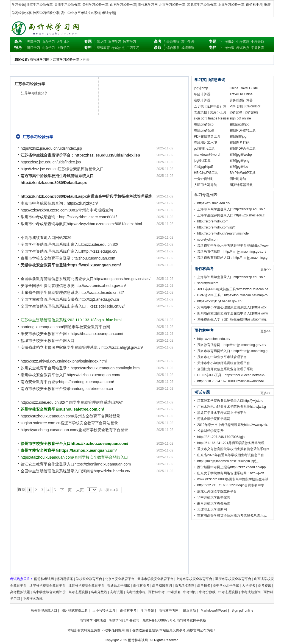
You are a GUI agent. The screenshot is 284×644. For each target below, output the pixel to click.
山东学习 (48, 42)
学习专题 (18, 5)
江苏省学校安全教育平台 (87, 586)
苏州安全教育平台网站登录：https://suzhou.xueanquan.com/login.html (81, 368)
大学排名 (63, 42)
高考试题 (116, 592)
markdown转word (207, 155)
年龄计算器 (202, 94)
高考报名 (204, 586)
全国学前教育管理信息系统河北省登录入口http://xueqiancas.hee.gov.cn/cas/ (86, 279)
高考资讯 (264, 586)
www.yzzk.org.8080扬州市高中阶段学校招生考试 (233, 479)
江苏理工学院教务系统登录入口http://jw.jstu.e (230, 401)
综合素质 (173, 48)
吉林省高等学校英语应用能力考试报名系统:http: (232, 515)
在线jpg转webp (241, 155)
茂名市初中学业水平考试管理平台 (222, 357)
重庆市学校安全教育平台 (233, 579)
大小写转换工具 (104, 610)
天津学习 (34, 42)
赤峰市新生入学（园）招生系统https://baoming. (232, 319)
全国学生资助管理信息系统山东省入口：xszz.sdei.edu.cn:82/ (73, 306)
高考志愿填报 (78, 592)
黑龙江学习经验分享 (202, 5)
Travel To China (241, 94)
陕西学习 (130, 42)
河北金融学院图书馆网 (214, 419)
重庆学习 (115, 42)
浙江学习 (34, 48)
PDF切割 (236, 106)
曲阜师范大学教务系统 (214, 503)
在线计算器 (202, 100)
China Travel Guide (244, 88)
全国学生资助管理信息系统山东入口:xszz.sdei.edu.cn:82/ (69, 244)
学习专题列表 (206, 195)
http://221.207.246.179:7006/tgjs (221, 437)
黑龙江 (102, 42)
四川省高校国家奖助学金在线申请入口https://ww (233, 313)
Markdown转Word (214, 610)
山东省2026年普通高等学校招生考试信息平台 (231, 455)
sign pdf (200, 118)
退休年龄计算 (216, 106)
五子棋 (199, 106)
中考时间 (190, 592)
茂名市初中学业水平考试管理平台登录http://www (233, 246)
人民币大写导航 (205, 185)
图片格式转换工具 (75, 610)
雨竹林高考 (141, 586)
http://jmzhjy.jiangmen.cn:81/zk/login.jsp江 (228, 461)
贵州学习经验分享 (95, 5)
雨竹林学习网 (148, 5)
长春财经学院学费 (210, 431)
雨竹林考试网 (44, 579)
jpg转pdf (236, 112)
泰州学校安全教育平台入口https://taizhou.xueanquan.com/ (70, 375)
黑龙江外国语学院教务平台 (217, 491)
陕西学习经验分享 (46, 13)
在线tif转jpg (238, 136)
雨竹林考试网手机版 (191, 620)
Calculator (253, 106)
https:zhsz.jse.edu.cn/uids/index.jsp (51, 162)
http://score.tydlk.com (213, 221)
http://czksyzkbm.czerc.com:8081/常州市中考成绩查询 (67, 210)
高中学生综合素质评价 (49, 592)
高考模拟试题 (20, 592)
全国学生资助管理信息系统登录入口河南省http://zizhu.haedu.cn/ (75, 471)
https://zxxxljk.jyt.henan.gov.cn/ (220, 301)
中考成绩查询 (251, 592)
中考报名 (228, 42)
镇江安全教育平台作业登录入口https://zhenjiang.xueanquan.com (76, 464)
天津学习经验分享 (68, 5)
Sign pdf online (242, 610)
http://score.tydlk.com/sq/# (216, 227)
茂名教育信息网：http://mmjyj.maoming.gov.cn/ (232, 252)
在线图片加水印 (205, 143)
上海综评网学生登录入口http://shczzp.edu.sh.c (231, 209)
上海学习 (63, 48)
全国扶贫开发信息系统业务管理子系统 (225, 369)
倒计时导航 (238, 179)
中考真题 (243, 42)
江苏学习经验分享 (66, 60)
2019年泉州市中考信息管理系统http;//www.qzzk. (233, 425)
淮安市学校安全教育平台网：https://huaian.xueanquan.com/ (72, 334)
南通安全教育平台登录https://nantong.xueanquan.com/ (67, 382)
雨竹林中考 (254, 5)
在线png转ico (204, 124)
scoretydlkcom (208, 239)
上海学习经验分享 (231, 5)
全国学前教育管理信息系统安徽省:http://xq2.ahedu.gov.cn (70, 299)
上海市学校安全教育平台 (194, 579)
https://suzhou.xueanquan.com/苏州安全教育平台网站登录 (70, 416)
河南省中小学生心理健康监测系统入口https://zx (232, 307)
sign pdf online (240, 118)
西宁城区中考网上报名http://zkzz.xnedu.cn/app (231, 467)
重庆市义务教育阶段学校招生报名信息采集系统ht (233, 449)
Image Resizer (219, 118)
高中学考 (188, 42)
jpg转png (251, 112)
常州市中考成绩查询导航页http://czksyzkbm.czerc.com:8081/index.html (81, 224)
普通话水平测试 (119, 586)
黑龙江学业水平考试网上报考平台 (222, 413)
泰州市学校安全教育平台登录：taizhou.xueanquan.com (68, 258)
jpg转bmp (201, 88)
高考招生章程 (136, 592)
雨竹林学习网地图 (93, 620)
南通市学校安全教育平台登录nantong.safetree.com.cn (67, 389)
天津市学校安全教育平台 (155, 579)
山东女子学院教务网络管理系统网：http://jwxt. (231, 473)
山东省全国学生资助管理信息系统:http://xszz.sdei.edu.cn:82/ (72, 292)
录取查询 (173, 42)
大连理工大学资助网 (212, 509)
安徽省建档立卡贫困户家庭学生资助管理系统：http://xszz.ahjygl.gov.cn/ (82, 347)
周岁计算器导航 (241, 185)
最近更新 (190, 610)
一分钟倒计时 (204, 179)
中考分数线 (207, 592)
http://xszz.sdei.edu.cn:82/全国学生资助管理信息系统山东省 (72, 402)
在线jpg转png (240, 161)
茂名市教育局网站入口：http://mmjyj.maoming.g (232, 258)
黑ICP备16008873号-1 (159, 620)
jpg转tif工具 (202, 161)
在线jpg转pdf (203, 167)
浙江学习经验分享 (40, 5)
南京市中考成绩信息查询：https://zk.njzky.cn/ (59, 203)
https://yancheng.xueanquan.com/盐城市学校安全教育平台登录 (74, 430)
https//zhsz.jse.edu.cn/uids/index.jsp (51, 148)
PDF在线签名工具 (207, 136)
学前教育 (258, 48)
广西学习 (133, 48)
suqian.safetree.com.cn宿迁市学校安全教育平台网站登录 (69, 423)
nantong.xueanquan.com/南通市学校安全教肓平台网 (65, 327)
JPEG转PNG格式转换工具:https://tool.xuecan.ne (233, 289)
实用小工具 (218, 112)
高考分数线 (99, 592)
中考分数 (228, 48)
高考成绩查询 (162, 586)
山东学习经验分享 (123, 5)
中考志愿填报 (228, 592)
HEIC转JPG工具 (206, 173)
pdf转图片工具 (204, 149)
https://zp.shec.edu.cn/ (214, 203)
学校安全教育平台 (89, 579)
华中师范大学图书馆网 (214, 497)
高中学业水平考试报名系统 (81, 13)
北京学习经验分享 (172, 5)
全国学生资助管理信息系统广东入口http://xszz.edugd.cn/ (69, 251)
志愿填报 (201, 112)
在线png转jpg (240, 124)
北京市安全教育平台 (120, 579)
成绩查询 (188, 48)
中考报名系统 (33, 599)
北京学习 (48, 48)
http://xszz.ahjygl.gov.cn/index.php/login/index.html (64, 361)
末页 (80, 490)
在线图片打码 (240, 143)
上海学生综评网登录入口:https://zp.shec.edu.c (231, 215)
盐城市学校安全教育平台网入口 (48, 341)
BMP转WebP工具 (243, 173)
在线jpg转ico (239, 167)
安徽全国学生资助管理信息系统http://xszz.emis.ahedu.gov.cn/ (73, 286)
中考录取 (258, 42)
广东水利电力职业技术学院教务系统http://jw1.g (232, 407)
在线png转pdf (204, 130)
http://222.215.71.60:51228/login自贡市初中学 (231, 485)
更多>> (266, 269)
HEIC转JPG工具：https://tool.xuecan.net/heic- (231, 375)
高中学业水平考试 (226, 586)
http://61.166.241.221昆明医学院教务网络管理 (231, 443)
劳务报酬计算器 (241, 100)
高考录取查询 (185, 586)
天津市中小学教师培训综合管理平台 (224, 363)
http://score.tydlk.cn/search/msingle (223, 233)
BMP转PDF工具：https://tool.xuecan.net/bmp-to (232, 295)
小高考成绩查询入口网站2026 (46, 238)
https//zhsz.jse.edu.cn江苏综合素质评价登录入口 (62, 169)
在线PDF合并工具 (243, 149)
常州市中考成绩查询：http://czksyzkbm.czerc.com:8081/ (69, 217)
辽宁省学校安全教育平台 (48, 586)
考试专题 (108, 13)
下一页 (66, 490)
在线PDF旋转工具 (243, 130)
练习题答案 (65, 579)
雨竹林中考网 (169, 610)
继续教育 (103, 48)
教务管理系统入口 (44, 610)
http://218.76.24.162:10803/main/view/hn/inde (231, 381)
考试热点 (118, 48)
